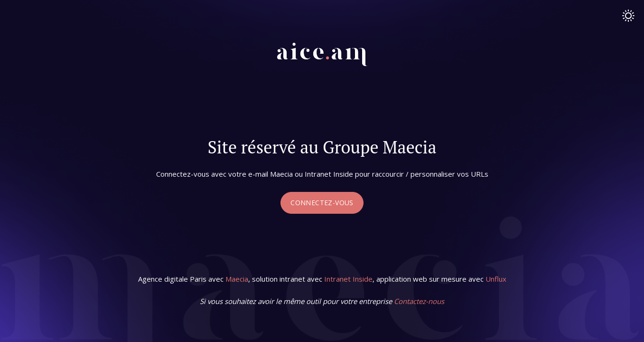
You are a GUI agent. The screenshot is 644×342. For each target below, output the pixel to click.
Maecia (237, 279)
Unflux (496, 279)
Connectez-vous (322, 203)
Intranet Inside (348, 279)
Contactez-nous (419, 301)
